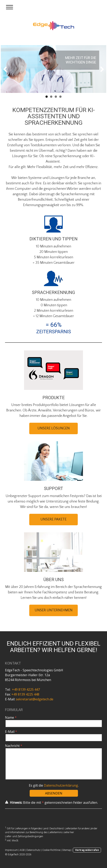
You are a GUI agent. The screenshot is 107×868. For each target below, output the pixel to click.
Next (100, 69)
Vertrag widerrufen (87, 850)
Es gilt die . (54, 785)
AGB (22, 850)
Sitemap (67, 850)
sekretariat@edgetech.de (35, 699)
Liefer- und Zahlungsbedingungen (24, 836)
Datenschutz (33, 850)
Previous (7, 69)
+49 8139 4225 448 (25, 694)
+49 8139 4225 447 (26, 689)
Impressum (11, 850)
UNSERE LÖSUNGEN (54, 428)
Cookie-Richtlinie (51, 850)
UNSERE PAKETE (53, 519)
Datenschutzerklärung (61, 785)
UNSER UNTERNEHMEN (54, 610)
